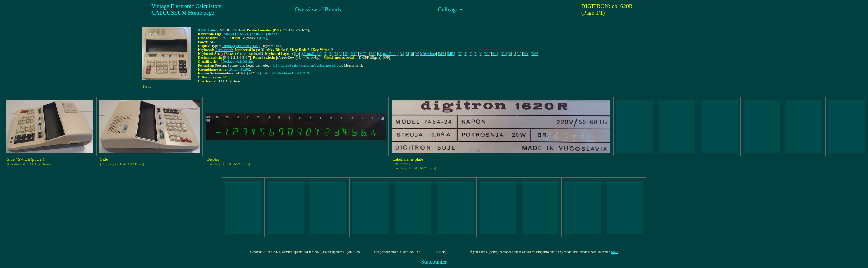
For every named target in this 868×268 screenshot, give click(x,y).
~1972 (224, 38)
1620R (272, 34)
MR (442, 54)
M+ (526, 54)
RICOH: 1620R (239, 69)
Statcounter (434, 262)
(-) (297, 54)
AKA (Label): (209, 30)
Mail (614, 252)
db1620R (259, 34)
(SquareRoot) (388, 54)
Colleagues (451, 9)
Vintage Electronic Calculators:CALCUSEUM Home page (187, 9)
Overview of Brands (318, 9)
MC (353, 54)
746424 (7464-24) (236, 34)
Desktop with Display (238, 61)
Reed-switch (224, 50)
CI (504, 54)
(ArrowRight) (312, 54)
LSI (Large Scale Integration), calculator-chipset (308, 65)
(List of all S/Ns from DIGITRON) (285, 73)
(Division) (428, 54)
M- (487, 54)
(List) (263, 38)
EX (373, 54)
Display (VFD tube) (237, 46)
